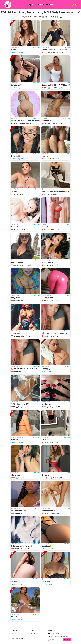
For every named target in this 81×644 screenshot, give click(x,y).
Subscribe (67, 639)
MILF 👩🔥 (55, 17)
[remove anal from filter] (29, 17)
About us (14, 633)
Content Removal (35, 636)
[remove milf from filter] (61, 17)
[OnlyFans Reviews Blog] (49, 5)
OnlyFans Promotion (17, 639)
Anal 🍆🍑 (23, 17)
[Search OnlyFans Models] (40, 5)
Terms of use (34, 633)
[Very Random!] (73, 5)
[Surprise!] (76, 5)
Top (30, 5)
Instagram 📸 (39, 17)
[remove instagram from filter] (46, 17)
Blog (13, 636)
